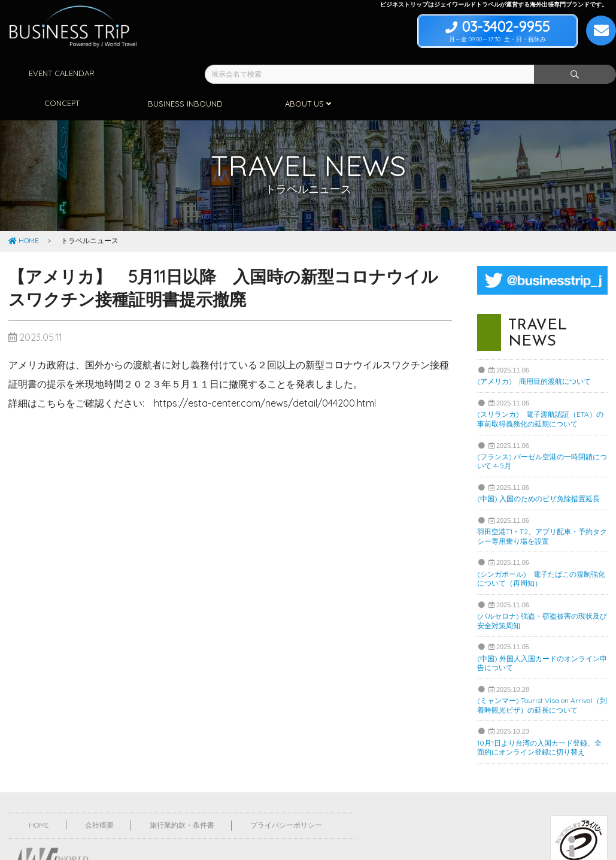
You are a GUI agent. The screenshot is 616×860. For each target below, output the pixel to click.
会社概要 (99, 794)
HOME (24, 210)
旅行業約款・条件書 (182, 794)
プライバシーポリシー (286, 794)
